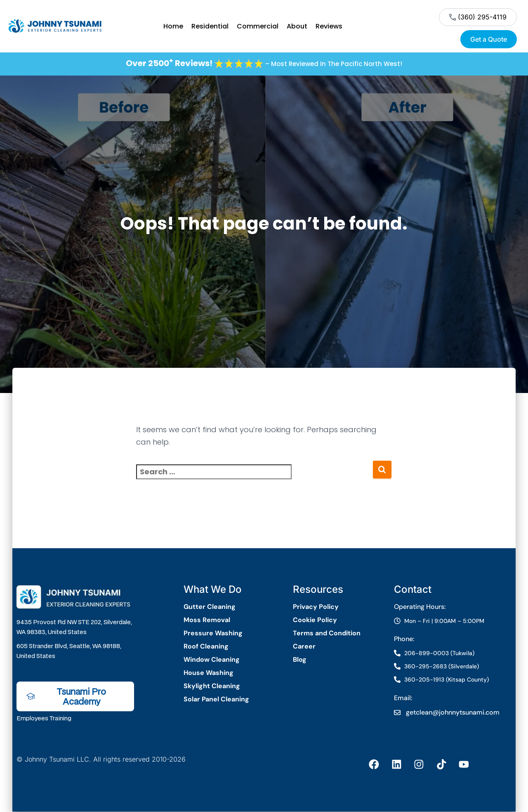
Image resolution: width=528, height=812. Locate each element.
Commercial (258, 26)
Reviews (329, 26)
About (297, 26)
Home (173, 26)
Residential (210, 26)
